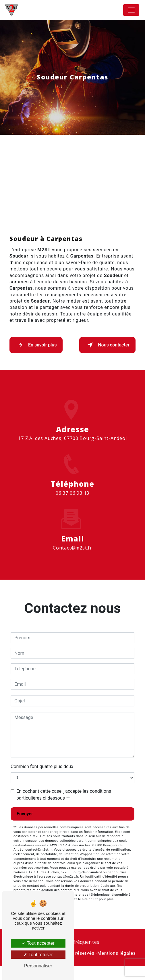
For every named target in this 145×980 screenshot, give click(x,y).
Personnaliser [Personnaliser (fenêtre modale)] (38, 966)
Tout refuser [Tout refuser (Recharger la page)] (38, 955)
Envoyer (25, 828)
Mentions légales (117, 968)
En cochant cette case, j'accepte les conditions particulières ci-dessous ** (64, 809)
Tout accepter (38, 943)
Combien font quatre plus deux (42, 781)
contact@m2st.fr (72, 555)
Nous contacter (107, 359)
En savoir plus (36, 359)
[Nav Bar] (131, 10)
